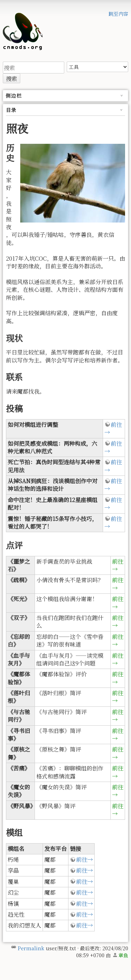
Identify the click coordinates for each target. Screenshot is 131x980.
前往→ (113, 428)
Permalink (31, 948)
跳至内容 (118, 14)
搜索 (12, 79)
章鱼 (123, 955)
